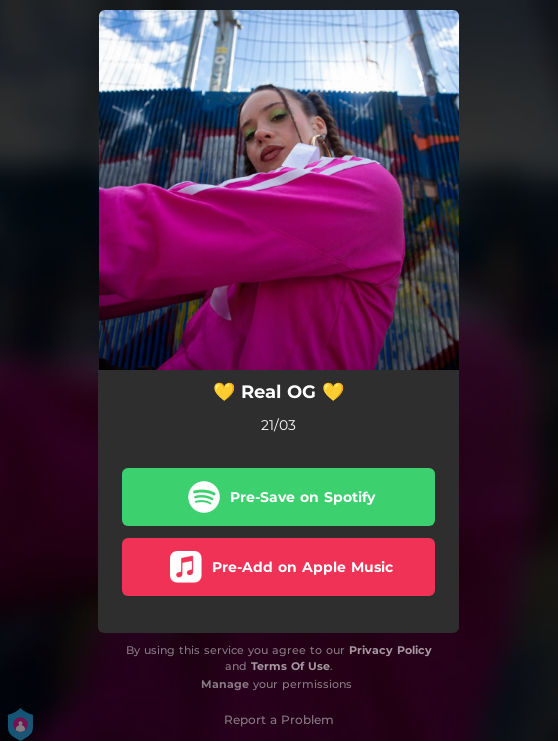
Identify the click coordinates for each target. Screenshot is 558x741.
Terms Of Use (290, 666)
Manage (225, 684)
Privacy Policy (390, 650)
